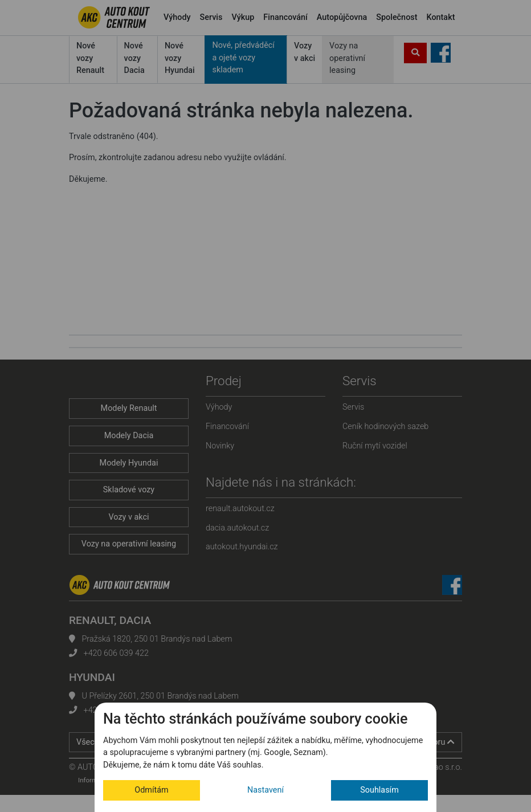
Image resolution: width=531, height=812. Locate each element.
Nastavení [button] (265, 790)
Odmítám (151, 790)
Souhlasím (379, 790)
